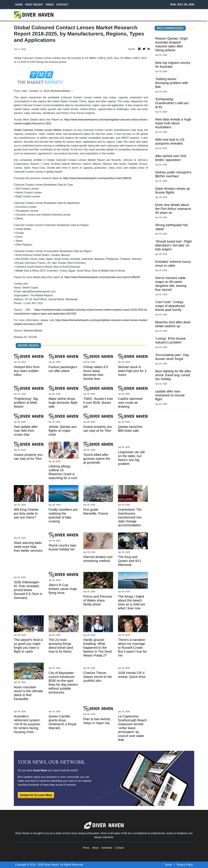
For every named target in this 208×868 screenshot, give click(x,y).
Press (86, 848)
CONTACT (62, 5)
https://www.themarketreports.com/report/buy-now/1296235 (97, 178)
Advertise (107, 848)
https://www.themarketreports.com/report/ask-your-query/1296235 (102, 277)
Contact (119, 848)
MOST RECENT (34, 5)
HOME (19, 5)
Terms (168, 865)
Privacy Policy (185, 865)
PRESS (50, 5)
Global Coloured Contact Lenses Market (38, 130)
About (96, 848)
